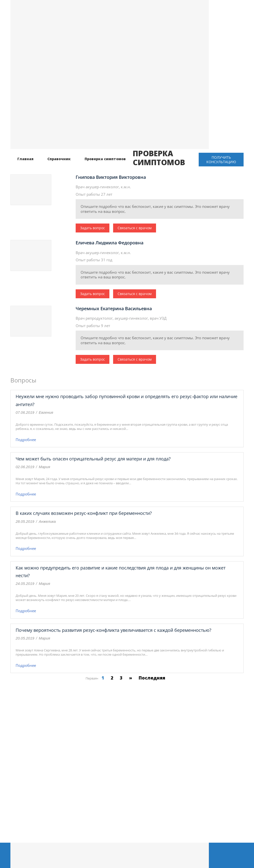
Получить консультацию (221, 160)
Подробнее (26, 440)
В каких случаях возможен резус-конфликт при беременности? (84, 513)
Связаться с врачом (135, 228)
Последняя (152, 678)
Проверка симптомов (105, 159)
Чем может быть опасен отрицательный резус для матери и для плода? (93, 459)
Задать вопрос (93, 228)
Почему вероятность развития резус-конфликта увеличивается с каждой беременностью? (113, 630)
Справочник (59, 159)
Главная (25, 159)
